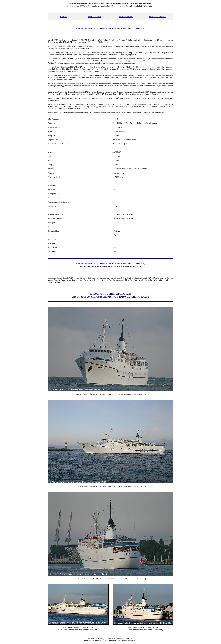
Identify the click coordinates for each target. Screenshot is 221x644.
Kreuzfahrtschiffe (95, 17)
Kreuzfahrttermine (126, 17)
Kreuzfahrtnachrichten (157, 17)
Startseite (63, 17)
